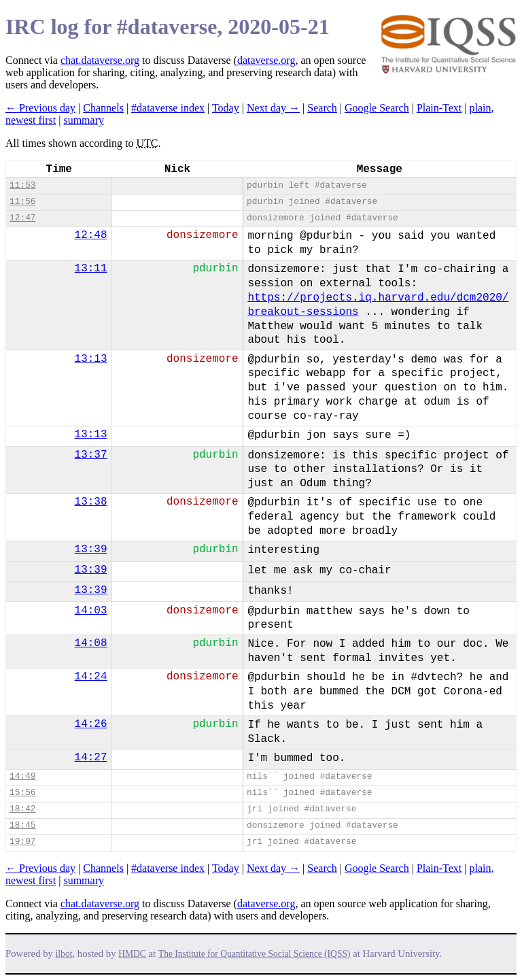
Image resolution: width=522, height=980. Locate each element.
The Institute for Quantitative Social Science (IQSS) (255, 954)
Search (322, 108)
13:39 (91, 550)
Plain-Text (439, 108)
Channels (103, 108)
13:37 (91, 455)
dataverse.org (266, 60)
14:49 (22, 776)
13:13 (91, 359)
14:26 (91, 724)
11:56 (22, 202)
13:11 (91, 269)
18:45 (22, 825)
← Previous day (40, 108)
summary (84, 120)
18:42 (22, 809)
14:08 (91, 643)
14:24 (91, 677)
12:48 (91, 235)
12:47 (22, 218)
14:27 (91, 758)
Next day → (273, 108)
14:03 (91, 611)
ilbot (64, 954)
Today (226, 108)
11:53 (22, 185)
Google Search (377, 108)
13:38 (91, 502)
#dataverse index (168, 108)
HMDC (132, 954)
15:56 (22, 793)
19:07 (22, 842)
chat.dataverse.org (100, 60)
